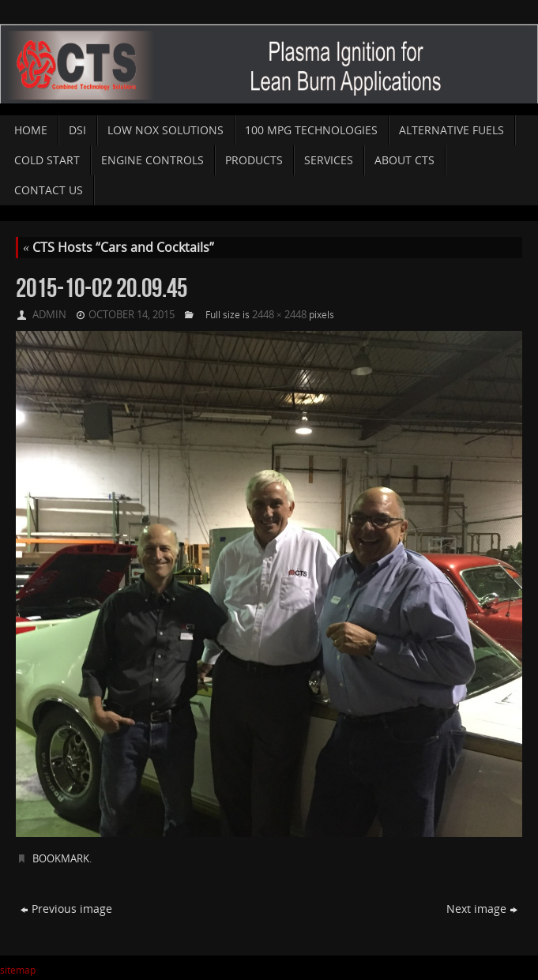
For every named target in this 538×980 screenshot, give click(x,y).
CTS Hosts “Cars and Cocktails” (119, 247)
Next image (482, 909)
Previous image (66, 909)
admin (49, 314)
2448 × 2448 (279, 314)
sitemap (18, 970)
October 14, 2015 (132, 314)
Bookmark (61, 858)
